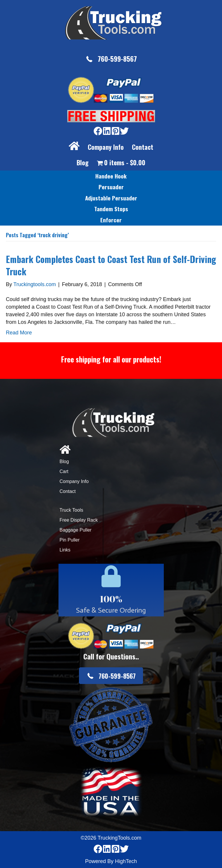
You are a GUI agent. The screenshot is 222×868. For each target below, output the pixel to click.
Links (65, 550)
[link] (111, 176)
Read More (19, 333)
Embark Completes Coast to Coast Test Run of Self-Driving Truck (111, 265)
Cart (64, 471)
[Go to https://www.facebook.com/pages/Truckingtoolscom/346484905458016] (98, 132)
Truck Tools (72, 510)
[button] (111, 59)
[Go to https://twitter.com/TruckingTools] (124, 132)
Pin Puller (70, 540)
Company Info (106, 147)
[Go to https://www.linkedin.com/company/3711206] (107, 132)
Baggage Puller (76, 530)
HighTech (126, 861)
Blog (83, 162)
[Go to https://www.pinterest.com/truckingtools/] (116, 132)
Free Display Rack (79, 520)
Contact (143, 147)
